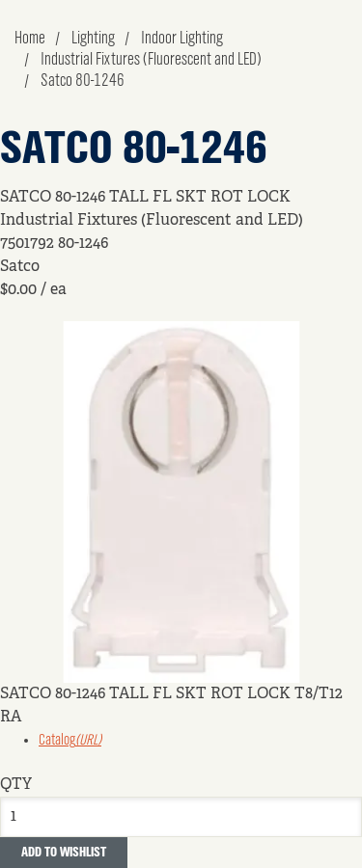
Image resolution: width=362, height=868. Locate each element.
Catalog (70, 741)
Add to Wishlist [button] (64, 853)
